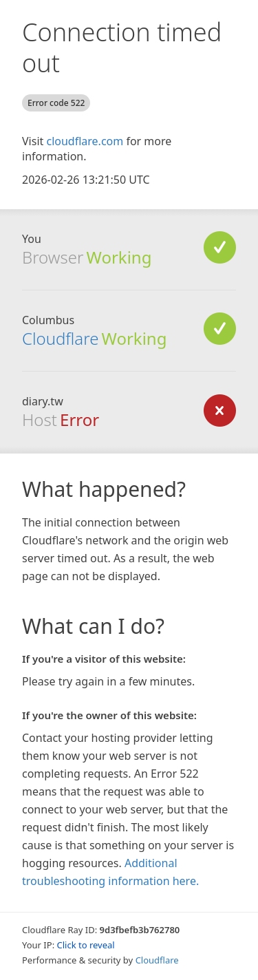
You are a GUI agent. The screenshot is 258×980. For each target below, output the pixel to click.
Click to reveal (86, 945)
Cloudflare (60, 338)
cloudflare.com (85, 141)
